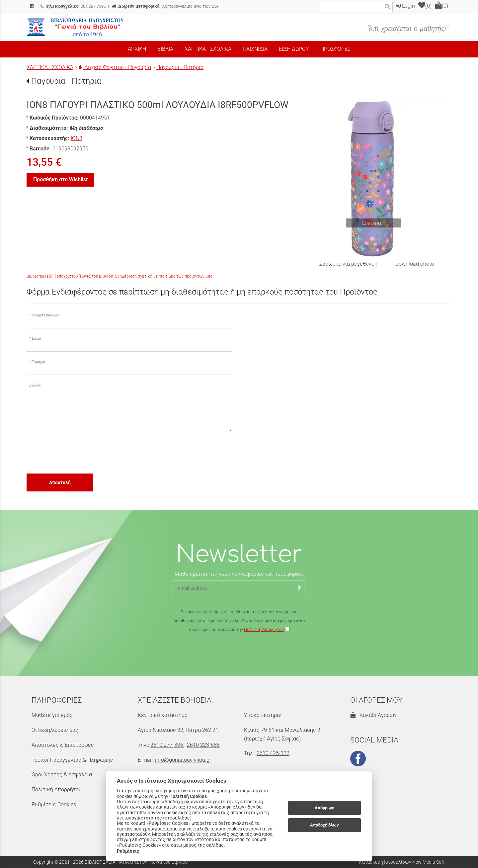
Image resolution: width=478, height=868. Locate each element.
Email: (37, 339)
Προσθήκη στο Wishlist (60, 179)
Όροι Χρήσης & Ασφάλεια (62, 775)
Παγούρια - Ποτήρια (180, 67)
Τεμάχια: (39, 362)
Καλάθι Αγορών (373, 715)
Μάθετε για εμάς (52, 715)
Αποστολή (60, 482)
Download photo (415, 264)
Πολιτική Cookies (188, 796)
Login (405, 6)
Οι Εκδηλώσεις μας (55, 730)
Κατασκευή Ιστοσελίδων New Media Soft (402, 862)
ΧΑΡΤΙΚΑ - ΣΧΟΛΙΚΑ (50, 67)
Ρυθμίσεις (128, 851)
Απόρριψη (324, 808)
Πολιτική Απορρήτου (264, 629)
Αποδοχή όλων (324, 825)
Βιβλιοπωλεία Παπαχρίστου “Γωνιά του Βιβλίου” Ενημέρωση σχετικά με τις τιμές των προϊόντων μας (119, 276)
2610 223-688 (203, 745)
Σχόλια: (35, 385)
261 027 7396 (73, 6)
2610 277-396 (167, 745)
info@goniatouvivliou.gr (183, 760)
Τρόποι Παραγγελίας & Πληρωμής (72, 760)
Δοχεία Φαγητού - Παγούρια (115, 67)
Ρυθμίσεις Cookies (54, 804)
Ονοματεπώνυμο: (46, 315)
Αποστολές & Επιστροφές (63, 745)
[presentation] (77, 452)
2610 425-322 (273, 753)
